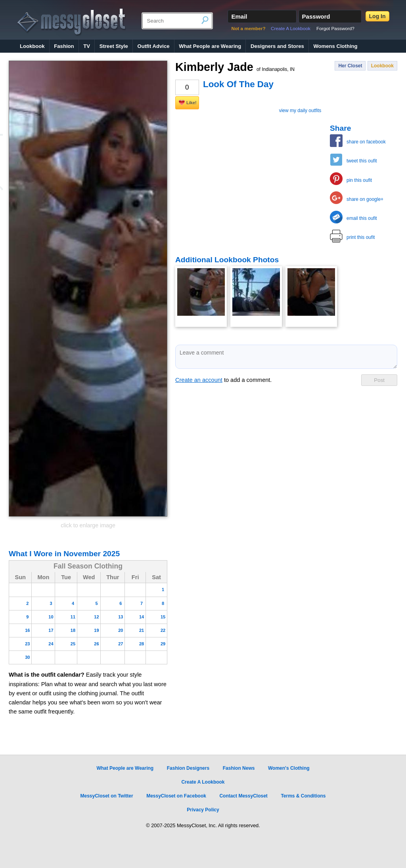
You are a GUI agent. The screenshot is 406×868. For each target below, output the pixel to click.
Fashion (64, 46)
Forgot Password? (335, 29)
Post (379, 380)
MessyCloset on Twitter (106, 796)
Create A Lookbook (291, 29)
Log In (377, 16)
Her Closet (350, 66)
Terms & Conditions (303, 796)
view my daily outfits (300, 111)
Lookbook (32, 46)
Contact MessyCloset (243, 796)
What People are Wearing (210, 46)
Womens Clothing (335, 46)
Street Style (114, 46)
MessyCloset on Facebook (176, 796)
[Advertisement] (235, 173)
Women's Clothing (289, 768)
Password (316, 16)
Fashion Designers (188, 768)
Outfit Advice (153, 46)
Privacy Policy (203, 810)
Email (239, 16)
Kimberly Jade (235, 67)
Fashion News (239, 768)
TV (87, 46)
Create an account (199, 380)
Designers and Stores (277, 46)
